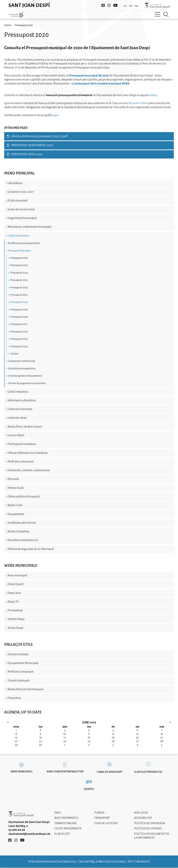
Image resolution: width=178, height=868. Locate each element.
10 (65, 734)
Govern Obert (16, 435)
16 (40, 738)
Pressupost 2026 (19, 258)
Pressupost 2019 (19, 310)
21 (162, 738)
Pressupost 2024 (19, 273)
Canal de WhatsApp (110, 772)
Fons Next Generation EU (23, 540)
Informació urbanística (22, 400)
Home (8, 25)
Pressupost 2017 (19, 324)
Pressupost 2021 (19, 295)
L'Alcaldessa (15, 183)
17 (65, 738)
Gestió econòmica (18, 236)
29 (16, 745)
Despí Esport (16, 584)
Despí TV (13, 602)
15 (16, 738)
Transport (102, 818)
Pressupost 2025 (19, 265)
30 (41, 745)
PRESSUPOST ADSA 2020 (27, 154)
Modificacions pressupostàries (24, 243)
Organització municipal (22, 218)
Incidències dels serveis (22, 523)
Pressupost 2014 (19, 346)
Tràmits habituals (19, 681)
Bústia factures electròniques (26, 689)
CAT (125, 6)
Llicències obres (17, 418)
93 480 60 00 (17, 830)
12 (113, 734)
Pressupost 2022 (19, 287)
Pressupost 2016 (19, 332)
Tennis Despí (15, 628)
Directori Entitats (18, 654)
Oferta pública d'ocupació (24, 497)
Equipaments (16, 514)
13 (137, 734)
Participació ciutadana (22, 444)
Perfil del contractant (21, 462)
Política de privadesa (150, 823)
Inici (58, 813)
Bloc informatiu (66, 818)
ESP (131, 6)
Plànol (100, 813)
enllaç (153, 95)
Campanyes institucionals (22, 361)
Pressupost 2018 (19, 317)
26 (113, 741)
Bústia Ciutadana (18, 532)
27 (137, 741)
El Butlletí (62, 834)
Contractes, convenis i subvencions (29, 470)
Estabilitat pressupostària (22, 368)
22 (16, 741)
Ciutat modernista (68, 829)
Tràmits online (66, 823)
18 (89, 738)
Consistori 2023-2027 (21, 192)
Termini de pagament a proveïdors (27, 383)
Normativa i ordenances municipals (30, 227)
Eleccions (13, 479)
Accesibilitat (143, 818)
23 (40, 741)
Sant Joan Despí (29, 5)
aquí (56, 115)
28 (162, 741)
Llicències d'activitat (20, 409)
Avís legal (141, 813)
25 (89, 741)
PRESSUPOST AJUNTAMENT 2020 (32, 145)
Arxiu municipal (17, 575)
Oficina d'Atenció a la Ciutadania (28, 453)
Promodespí (15, 610)
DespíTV (89, 789)
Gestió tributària (18, 392)
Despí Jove (14, 593)
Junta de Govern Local (21, 209)
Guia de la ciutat (106, 823)
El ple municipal (18, 201)
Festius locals (16, 488)
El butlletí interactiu (148, 772)
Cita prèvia (14, 698)
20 (137, 738)
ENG (137, 6)
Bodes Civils (15, 505)
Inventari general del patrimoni (25, 376)
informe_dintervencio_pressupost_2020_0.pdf (39, 136)
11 (89, 734)
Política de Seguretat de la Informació (31, 549)
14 (162, 734)
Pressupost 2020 (19, 302)
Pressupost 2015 (19, 339)
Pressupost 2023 (19, 280)
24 (65, 741)
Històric (14, 354)
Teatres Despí (16, 619)
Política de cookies (148, 829)
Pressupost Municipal (19, 251)
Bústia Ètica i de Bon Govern (25, 427)
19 (113, 738)
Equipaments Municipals (23, 663)
